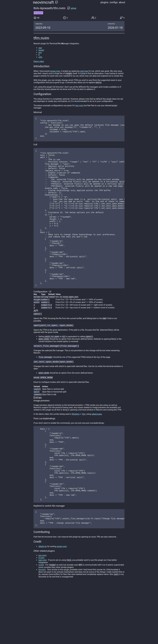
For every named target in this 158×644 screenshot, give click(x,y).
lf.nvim (41, 617)
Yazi (84, 454)
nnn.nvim (42, 615)
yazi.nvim (43, 620)
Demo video (39, 61)
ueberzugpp (97, 454)
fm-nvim (42, 630)
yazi (40, 48)
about (122, 2)
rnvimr (41, 625)
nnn (40, 52)
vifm (40, 57)
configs (114, 2)
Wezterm (76, 454)
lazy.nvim (79, 106)
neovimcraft (43, 2)
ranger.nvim (55, 71)
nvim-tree (84, 71)
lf (39, 55)
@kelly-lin (43, 606)
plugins (104, 2)
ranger (41, 50)
